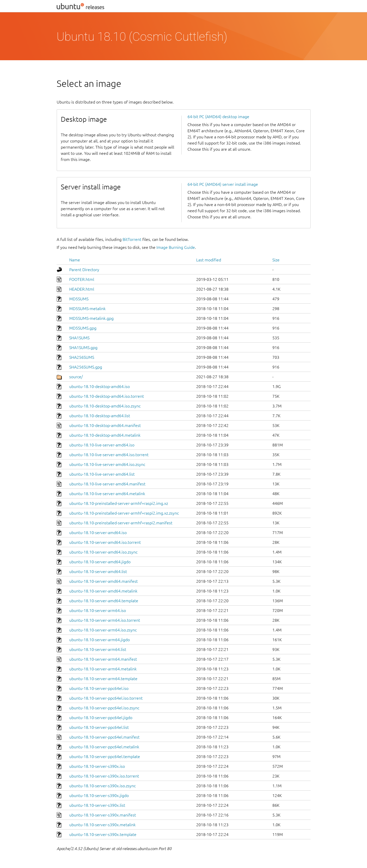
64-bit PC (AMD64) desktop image (218, 117)
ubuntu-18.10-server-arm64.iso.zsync (103, 630)
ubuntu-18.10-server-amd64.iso (98, 533)
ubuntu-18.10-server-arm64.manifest (103, 659)
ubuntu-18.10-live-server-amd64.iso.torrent (109, 455)
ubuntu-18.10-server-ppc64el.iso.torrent (106, 698)
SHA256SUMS (82, 357)
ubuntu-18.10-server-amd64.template (104, 601)
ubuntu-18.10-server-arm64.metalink (103, 669)
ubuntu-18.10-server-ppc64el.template (105, 757)
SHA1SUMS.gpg (83, 348)
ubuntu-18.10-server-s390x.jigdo (99, 795)
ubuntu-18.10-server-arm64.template (103, 679)
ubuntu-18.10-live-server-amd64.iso (102, 445)
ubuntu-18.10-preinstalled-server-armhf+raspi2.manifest (121, 523)
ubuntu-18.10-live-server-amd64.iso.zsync (107, 464)
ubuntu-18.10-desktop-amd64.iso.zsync (105, 406)
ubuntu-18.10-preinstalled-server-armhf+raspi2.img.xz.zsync (124, 513)
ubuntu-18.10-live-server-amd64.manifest (107, 484)
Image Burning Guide (176, 247)
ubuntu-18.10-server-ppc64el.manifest (104, 737)
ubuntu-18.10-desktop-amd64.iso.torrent (107, 396)
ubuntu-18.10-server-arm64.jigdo (100, 640)
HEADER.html (82, 289)
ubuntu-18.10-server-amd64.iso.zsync (103, 552)
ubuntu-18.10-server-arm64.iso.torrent (105, 620)
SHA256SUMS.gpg (86, 367)
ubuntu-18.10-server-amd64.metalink (103, 591)
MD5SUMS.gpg (83, 328)
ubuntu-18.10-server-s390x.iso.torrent (104, 776)
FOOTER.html (82, 279)
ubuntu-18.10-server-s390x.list (97, 805)
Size (276, 260)
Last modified (209, 260)
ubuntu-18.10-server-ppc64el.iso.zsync (104, 708)
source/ (76, 377)
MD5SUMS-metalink (87, 309)
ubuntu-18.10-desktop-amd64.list (100, 416)
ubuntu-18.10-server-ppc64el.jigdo (101, 718)
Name (75, 260)
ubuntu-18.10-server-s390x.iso (97, 766)
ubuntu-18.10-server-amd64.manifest (103, 581)
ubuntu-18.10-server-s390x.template (103, 834)
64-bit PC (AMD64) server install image (223, 184)
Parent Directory (84, 270)
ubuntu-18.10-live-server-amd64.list (102, 474)
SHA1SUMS (79, 338)
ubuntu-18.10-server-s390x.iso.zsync (102, 786)
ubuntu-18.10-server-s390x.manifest (103, 815)
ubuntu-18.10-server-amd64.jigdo (100, 562)
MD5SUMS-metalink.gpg (91, 318)
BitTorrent (132, 239)
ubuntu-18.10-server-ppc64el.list (99, 727)
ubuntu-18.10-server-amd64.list (98, 571)
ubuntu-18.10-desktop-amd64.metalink (105, 435)
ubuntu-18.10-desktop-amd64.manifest (105, 425)
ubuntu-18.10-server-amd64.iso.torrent (105, 542)
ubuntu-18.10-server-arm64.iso (98, 610)
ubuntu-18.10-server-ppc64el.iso (99, 688)
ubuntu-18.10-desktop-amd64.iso (100, 386)
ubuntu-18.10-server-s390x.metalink (102, 825)
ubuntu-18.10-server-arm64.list (98, 649)
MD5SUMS (79, 299)
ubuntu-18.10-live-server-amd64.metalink (107, 494)
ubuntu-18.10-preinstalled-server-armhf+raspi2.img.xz (119, 503)
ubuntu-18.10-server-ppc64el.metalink (104, 747)
